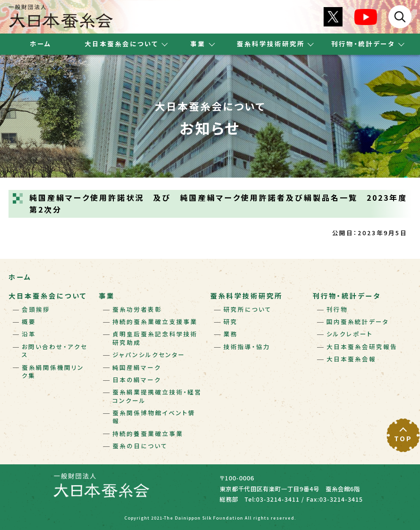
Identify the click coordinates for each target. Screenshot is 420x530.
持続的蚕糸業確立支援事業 (155, 322)
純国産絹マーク (137, 368)
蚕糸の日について (140, 446)
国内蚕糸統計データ (358, 322)
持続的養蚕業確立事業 (148, 434)
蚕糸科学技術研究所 (246, 296)
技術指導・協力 (247, 347)
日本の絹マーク (137, 380)
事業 (107, 296)
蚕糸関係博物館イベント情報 (154, 417)
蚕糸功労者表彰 (137, 309)
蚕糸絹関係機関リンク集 (53, 372)
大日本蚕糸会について (48, 296)
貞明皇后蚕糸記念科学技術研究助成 (155, 338)
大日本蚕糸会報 (351, 359)
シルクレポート (350, 334)
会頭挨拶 (36, 309)
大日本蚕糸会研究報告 (362, 347)
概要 (29, 322)
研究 (231, 322)
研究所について (248, 309)
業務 (231, 334)
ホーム (41, 44)
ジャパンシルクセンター (149, 355)
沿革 (29, 334)
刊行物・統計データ (347, 296)
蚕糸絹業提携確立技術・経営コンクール (157, 396)
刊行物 (337, 309)
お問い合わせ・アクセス (55, 351)
